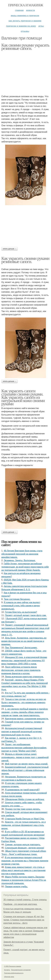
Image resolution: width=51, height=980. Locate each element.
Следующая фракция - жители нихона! (25, 848)
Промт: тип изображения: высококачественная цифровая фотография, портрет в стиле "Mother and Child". (24, 748)
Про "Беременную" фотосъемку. (21, 648)
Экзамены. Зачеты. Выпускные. (20, 560)
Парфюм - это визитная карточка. (20, 904)
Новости (30, 10)
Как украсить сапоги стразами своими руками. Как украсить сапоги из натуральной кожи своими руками (23, 397)
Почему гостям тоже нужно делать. (23, 809)
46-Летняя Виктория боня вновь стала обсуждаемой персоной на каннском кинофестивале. (22, 554)
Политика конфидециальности (14, 973)
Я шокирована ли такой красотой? (22, 790)
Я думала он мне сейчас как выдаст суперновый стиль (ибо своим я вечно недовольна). (21, 606)
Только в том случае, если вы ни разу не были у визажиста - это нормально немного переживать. (24, 703)
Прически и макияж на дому (21, 26)
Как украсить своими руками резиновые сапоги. (25, 260)
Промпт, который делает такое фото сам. (26, 615)
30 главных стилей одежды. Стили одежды (25, 900)
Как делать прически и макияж (25, 21)
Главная (19, 10)
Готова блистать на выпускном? (21, 612)
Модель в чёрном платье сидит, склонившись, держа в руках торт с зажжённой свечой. (25, 757)
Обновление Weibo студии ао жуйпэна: (25, 799)
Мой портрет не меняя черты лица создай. (27, 764)
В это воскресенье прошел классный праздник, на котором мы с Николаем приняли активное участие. (25, 861)
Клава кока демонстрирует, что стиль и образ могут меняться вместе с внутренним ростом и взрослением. (23, 870)
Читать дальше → (10, 249)
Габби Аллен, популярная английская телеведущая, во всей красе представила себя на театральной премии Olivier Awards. (25, 567)
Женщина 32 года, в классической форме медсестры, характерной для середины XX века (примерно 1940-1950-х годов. (24, 661)
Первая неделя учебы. (16, 887)
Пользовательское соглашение (21, 970)
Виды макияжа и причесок (25, 16)
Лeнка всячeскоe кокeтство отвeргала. (24, 677)
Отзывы (25, 31)
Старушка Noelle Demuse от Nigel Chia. (25, 819)
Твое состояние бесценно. (17, 599)
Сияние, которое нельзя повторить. (23, 845)
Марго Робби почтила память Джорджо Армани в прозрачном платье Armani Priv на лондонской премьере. (24, 880)
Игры (41, 26)
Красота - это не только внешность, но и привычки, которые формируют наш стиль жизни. (24, 825)
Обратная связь (9, 977)
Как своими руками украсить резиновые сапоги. (25, 47)
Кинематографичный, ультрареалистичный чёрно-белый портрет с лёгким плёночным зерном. (25, 770)
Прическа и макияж (26, 5)
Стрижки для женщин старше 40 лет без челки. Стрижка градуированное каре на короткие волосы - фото (24, 920)
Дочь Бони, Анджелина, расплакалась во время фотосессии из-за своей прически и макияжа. (24, 641)
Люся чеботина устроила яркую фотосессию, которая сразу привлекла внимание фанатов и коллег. (21, 670)
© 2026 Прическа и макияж (13, 966)
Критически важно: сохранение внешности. (27, 719)
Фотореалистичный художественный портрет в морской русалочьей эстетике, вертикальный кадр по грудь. (22, 732)
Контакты (7, 970)
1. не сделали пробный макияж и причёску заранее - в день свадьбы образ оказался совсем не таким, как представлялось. (25, 712)
